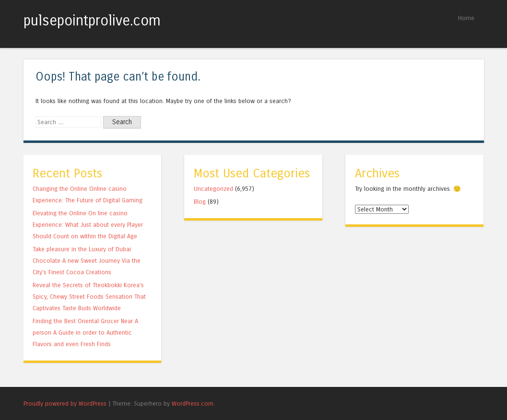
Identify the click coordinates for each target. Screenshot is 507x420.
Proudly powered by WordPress (65, 403)
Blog (200, 202)
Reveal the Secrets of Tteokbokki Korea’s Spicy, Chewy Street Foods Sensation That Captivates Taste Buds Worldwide (89, 297)
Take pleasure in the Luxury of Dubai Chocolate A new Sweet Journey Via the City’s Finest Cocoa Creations (87, 261)
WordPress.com (193, 403)
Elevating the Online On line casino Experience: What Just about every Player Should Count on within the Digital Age (88, 225)
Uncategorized (213, 189)
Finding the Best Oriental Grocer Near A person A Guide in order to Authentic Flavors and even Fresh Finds (85, 332)
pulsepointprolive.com (92, 21)
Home (466, 18)
